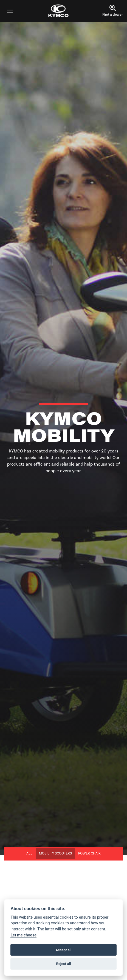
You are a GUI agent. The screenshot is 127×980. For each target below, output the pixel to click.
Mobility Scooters (55, 853)
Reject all (63, 964)
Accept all (63, 950)
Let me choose (23, 935)
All (29, 853)
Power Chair (89, 853)
